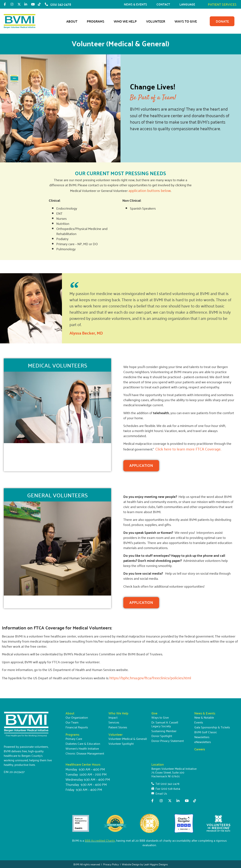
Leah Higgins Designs (156, 864)
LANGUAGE (188, 4)
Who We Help (126, 21)
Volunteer (157, 21)
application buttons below (150, 190)
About (73, 21)
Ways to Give (187, 21)
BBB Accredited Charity (100, 840)
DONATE (222, 21)
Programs (96, 21)
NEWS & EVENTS (136, 4)
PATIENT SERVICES (222, 4)
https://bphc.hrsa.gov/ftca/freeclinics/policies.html (150, 678)
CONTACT (164, 4)
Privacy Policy (111, 864)
